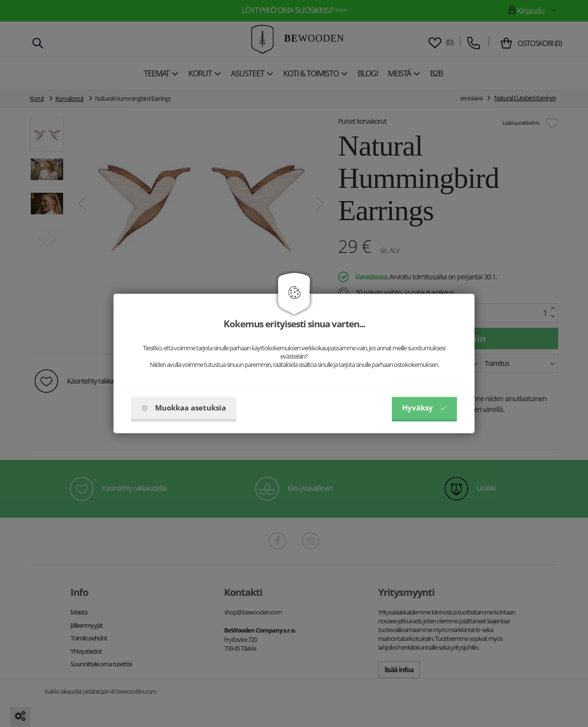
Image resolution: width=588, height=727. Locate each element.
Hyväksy (424, 408)
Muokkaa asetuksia (184, 408)
